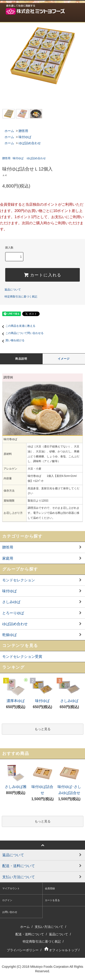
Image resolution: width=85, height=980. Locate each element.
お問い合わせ (10, 912)
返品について (13, 290)
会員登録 (50, 888)
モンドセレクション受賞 (22, 657)
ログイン (7, 900)
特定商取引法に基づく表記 (21, 297)
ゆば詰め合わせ (30, 143)
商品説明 (21, 359)
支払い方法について (49, 927)
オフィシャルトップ (61, 950)
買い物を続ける (12, 340)
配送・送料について (30, 934)
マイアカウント (11, 888)
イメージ (64, 359)
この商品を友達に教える (18, 326)
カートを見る (52, 900)
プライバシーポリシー (23, 950)
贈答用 (23, 131)
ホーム (9, 131)
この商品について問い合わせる (22, 333)
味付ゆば (25, 137)
